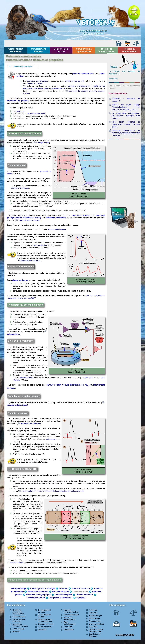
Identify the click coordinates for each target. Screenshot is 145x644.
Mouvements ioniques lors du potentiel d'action (35, 580)
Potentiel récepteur (63, 595)
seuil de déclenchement (28, 220)
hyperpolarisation (40, 245)
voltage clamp (41, 143)
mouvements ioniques (20, 188)
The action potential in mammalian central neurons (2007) (126, 124)
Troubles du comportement (129, 50)
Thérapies (68, 627)
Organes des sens (46, 624)
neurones (21, 111)
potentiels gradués (81, 215)
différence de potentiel (18, 101)
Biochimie (93, 627)
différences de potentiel (75, 81)
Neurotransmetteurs (36, 598)
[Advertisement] (124, 156)
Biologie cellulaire (97, 624)
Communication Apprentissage (84, 50)
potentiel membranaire (83, 73)
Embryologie (94, 618)
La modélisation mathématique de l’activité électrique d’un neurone (126, 116)
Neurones (63, 589)
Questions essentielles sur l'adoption (18, 612)
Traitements (69, 630)
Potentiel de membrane (38, 592)
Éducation (42, 630)
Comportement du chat (61, 50)
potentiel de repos (41, 88)
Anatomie (93, 610)
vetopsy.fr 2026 (125, 635)
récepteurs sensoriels (36, 114)
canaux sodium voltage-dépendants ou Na (67, 385)
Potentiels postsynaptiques (39, 595)
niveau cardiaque (20, 280)
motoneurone (51, 439)
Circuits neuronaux (85, 595)
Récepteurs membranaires (61, 598)
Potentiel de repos (61, 592)
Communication (45, 627)
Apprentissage (19, 629)
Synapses (81, 598)
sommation (88, 378)
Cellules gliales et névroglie (43, 589)
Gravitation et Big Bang (95, 635)
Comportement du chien (39, 50)
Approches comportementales (20, 625)
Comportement (19, 617)
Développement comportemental (45, 620)
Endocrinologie (95, 616)
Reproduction (95, 621)
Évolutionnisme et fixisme (19, 620)
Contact (135, 65)
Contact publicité (117, 213)
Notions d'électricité (81, 589)
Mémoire (16, 632)
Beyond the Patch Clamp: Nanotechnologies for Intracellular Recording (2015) (126, 107)
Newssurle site (134, 12)
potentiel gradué (58, 88)
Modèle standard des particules (96, 630)
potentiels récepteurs (56, 218)
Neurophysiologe (19, 589)
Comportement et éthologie (16, 50)
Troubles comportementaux (71, 611)
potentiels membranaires (37, 81)
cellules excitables (34, 83)
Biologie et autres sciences (107, 50)
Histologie (93, 613)
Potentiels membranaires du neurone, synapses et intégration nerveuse (126, 133)
